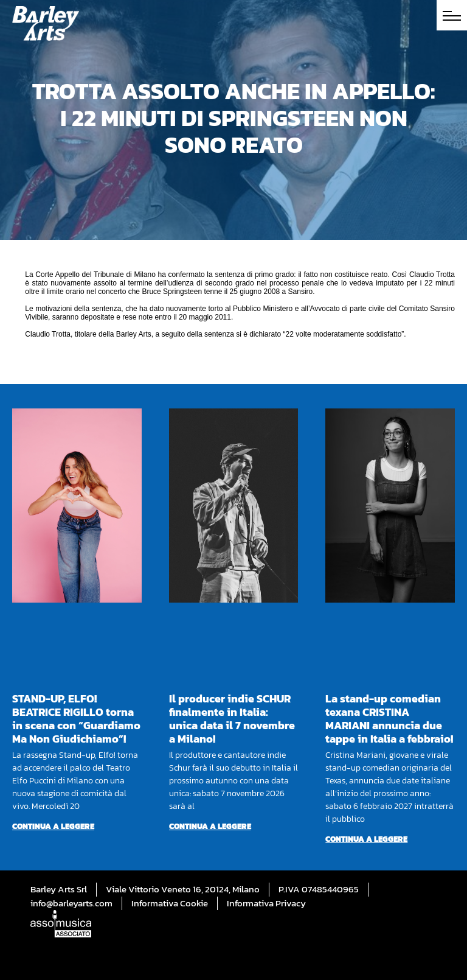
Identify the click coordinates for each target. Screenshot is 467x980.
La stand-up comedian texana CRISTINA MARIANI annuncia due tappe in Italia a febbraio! (389, 719)
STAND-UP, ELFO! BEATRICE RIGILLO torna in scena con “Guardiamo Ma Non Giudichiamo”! (76, 719)
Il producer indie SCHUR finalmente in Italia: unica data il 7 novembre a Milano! (232, 719)
